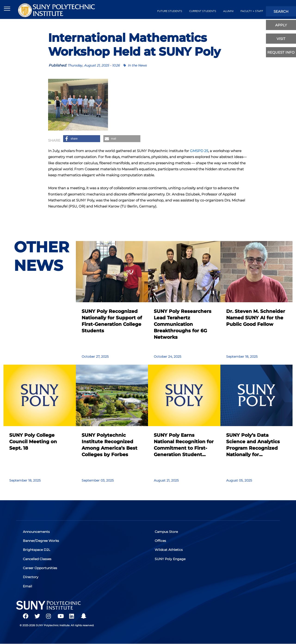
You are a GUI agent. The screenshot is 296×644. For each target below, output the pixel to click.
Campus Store (166, 532)
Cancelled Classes (37, 559)
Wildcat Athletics (169, 550)
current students (203, 11)
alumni (228, 11)
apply (281, 25)
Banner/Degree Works (41, 541)
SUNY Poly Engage (170, 559)
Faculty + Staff (252, 11)
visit (281, 39)
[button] (82, 139)
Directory (31, 577)
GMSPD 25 (199, 151)
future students (170, 11)
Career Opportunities (40, 568)
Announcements (37, 532)
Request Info (281, 52)
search (281, 11)
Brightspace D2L (37, 550)
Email (28, 586)
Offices (161, 541)
